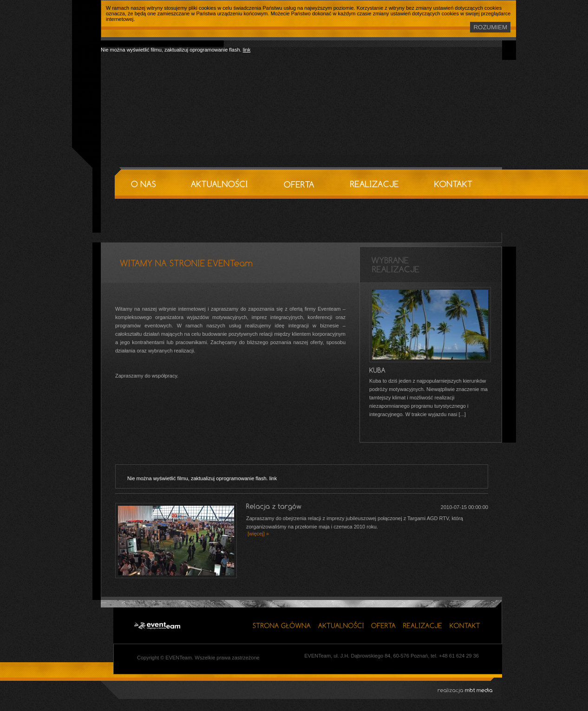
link (247, 50)
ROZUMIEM (490, 27)
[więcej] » (258, 534)
